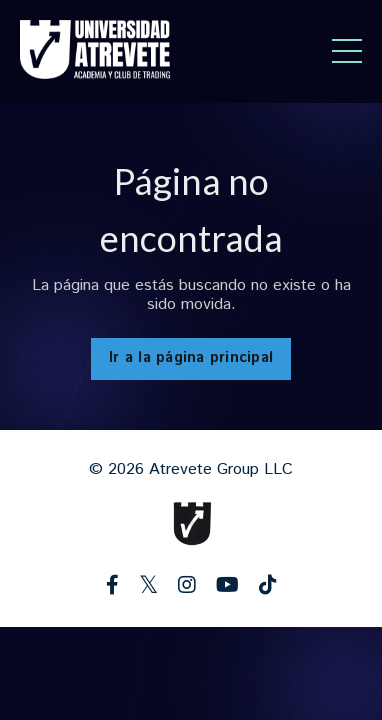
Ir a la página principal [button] (191, 358)
